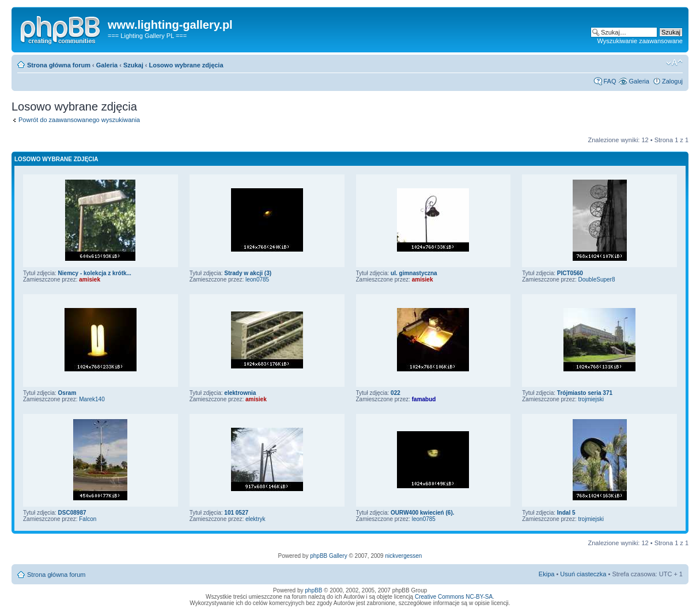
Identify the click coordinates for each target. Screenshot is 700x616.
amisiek (90, 280)
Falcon (88, 519)
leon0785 (257, 280)
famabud (424, 399)
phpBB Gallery (328, 556)
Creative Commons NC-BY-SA (454, 597)
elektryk (255, 519)
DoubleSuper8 (597, 280)
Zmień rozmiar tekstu (674, 63)
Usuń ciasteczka (583, 574)
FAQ (610, 81)
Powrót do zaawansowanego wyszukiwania (79, 120)
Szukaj (133, 65)
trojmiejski (591, 399)
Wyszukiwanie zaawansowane (640, 41)
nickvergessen (403, 556)
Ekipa (547, 574)
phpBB (313, 590)
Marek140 (92, 399)
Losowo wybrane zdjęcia (186, 65)
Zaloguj (672, 81)
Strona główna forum (59, 65)
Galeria (107, 65)
